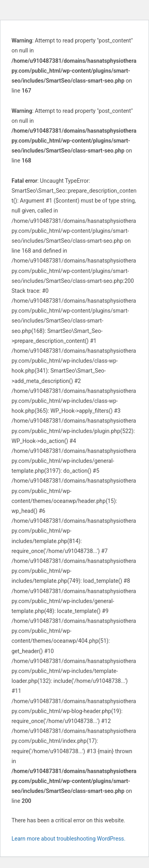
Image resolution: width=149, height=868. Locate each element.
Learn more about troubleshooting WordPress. (69, 839)
